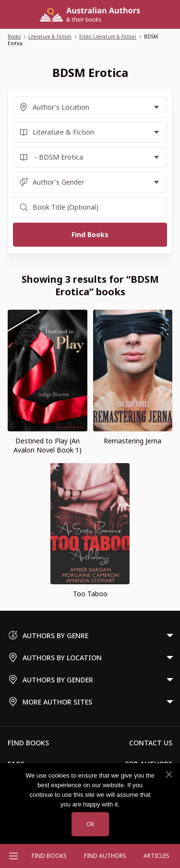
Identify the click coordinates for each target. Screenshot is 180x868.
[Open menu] (13, 856)
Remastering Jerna (132, 441)
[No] (168, 775)
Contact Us (151, 743)
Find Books (49, 856)
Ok (90, 824)
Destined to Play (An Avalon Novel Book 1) (48, 445)
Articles (156, 856)
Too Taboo (90, 594)
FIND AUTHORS (105, 856)
